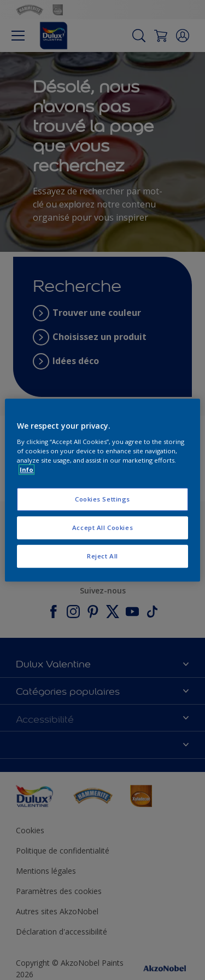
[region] (102, 490)
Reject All (102, 556)
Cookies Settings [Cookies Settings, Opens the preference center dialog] (102, 499)
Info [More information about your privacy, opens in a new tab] (27, 469)
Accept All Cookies (102, 528)
